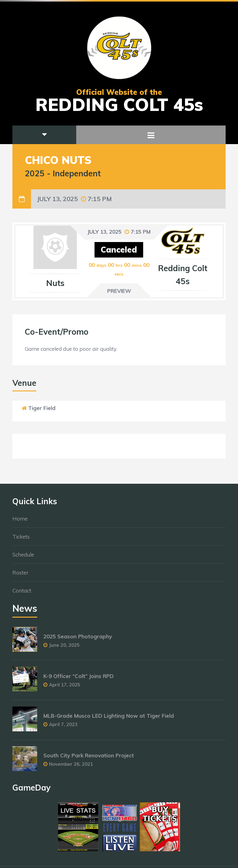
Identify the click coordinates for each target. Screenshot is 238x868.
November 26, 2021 (71, 767)
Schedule (23, 557)
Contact (22, 593)
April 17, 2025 (65, 687)
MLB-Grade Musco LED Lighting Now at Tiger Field (109, 718)
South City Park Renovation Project (89, 758)
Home (20, 521)
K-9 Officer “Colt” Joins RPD (79, 679)
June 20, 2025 (64, 648)
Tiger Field (42, 408)
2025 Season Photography (78, 639)
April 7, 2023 (63, 727)
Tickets (21, 539)
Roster (20, 575)
